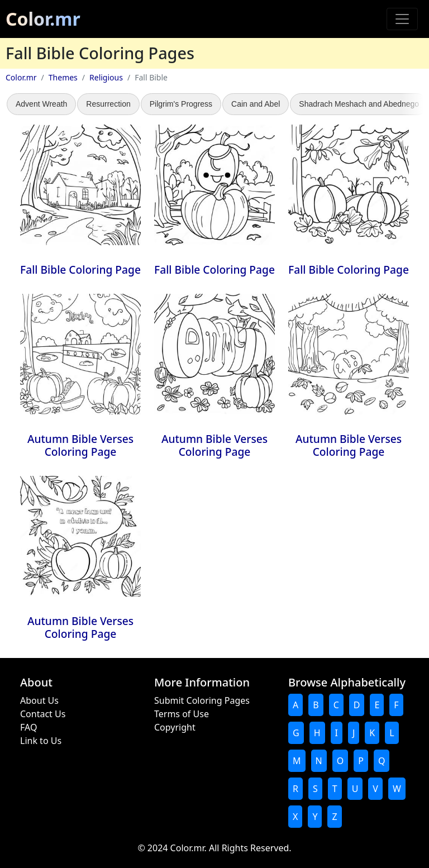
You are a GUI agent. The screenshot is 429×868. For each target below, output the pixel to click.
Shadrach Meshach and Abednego (359, 104)
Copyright (175, 727)
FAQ (28, 727)
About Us (39, 700)
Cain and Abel (256, 104)
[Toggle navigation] (402, 19)
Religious (106, 77)
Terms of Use (182, 714)
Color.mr (43, 19)
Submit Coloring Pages (202, 700)
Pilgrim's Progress (181, 104)
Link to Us (41, 741)
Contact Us (43, 714)
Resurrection (108, 104)
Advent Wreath (41, 104)
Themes (63, 77)
